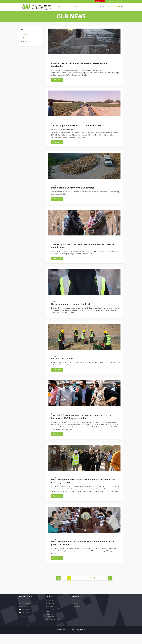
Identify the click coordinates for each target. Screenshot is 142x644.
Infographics (27, 42)
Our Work (78, 7)
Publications (27, 38)
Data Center (99, 7)
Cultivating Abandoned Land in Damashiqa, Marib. (78, 126)
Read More (57, 80)
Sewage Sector (50, 624)
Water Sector (50, 621)
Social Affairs (50, 632)
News (24, 34)
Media (110, 7)
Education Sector (51, 611)
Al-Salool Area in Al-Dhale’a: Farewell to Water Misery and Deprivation (81, 65)
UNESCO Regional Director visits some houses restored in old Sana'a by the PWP (83, 489)
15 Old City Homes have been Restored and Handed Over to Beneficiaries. (82, 249)
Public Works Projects (74, 640)
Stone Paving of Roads (53, 619)
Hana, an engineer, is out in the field (70, 308)
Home (60, 7)
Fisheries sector (50, 627)
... (82, 588)
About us (68, 7)
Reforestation (50, 616)
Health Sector (50, 613)
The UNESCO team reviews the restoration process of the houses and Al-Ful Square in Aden (81, 423)
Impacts (88, 7)
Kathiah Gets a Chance (63, 364)
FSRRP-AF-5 (110, 1)
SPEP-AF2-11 (119, 1)
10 (103, 588)
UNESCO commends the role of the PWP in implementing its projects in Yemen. (83, 552)
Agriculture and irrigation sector (55, 629)
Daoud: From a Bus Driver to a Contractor (73, 190)
